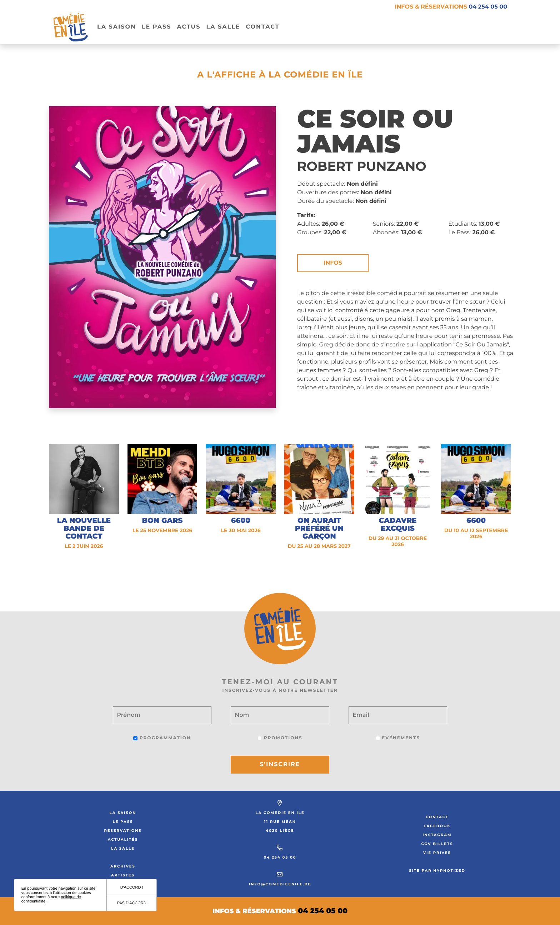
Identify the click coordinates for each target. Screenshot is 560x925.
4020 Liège (280, 831)
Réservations (123, 831)
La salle (223, 27)
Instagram (437, 835)
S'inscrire (280, 764)
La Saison (117, 27)
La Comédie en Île (280, 813)
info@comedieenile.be (280, 884)
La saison (123, 813)
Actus (189, 27)
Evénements (398, 738)
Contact (262, 27)
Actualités (123, 839)
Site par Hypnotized (437, 871)
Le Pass (123, 822)
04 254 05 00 (280, 857)
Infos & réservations (451, 7)
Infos (333, 263)
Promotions (280, 738)
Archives (123, 866)
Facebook (437, 826)
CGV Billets (437, 844)
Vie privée (437, 853)
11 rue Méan (280, 822)
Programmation (162, 738)
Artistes (123, 875)
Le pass (157, 27)
